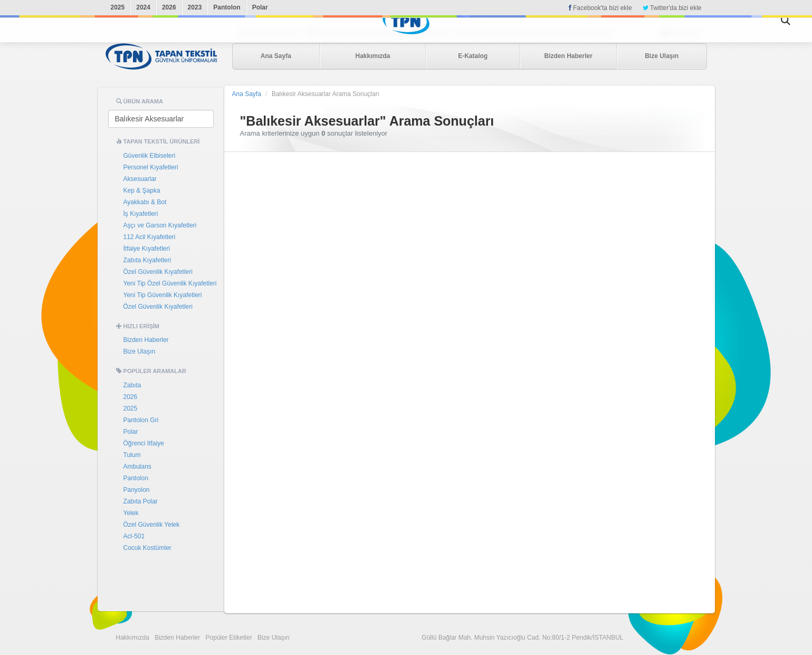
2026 (169, 7)
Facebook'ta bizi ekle (600, 8)
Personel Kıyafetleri (151, 167)
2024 (143, 7)
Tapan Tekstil (161, 56)
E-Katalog (473, 56)
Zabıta (132, 385)
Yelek (131, 513)
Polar (260, 7)
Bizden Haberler (568, 56)
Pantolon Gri (141, 420)
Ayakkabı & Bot (145, 202)
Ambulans (137, 467)
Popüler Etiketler (229, 638)
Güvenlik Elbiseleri (150, 156)
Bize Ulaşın (662, 56)
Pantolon (227, 7)
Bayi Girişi (684, 33)
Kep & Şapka (142, 191)
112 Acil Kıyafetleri (150, 237)
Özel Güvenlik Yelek (152, 525)
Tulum (132, 455)
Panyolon (137, 490)
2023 (195, 7)
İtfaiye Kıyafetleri (147, 249)
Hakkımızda (372, 56)
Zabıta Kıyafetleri (147, 260)
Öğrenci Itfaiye (144, 443)
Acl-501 (134, 536)
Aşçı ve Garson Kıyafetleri (160, 225)
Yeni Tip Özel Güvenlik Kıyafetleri (170, 283)
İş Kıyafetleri (141, 214)
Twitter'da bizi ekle (672, 8)
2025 (118, 7)
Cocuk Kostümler (147, 548)
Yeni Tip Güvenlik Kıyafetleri (163, 295)
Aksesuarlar (140, 179)
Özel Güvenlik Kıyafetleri (158, 272)
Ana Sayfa (276, 56)
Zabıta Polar (141, 501)
